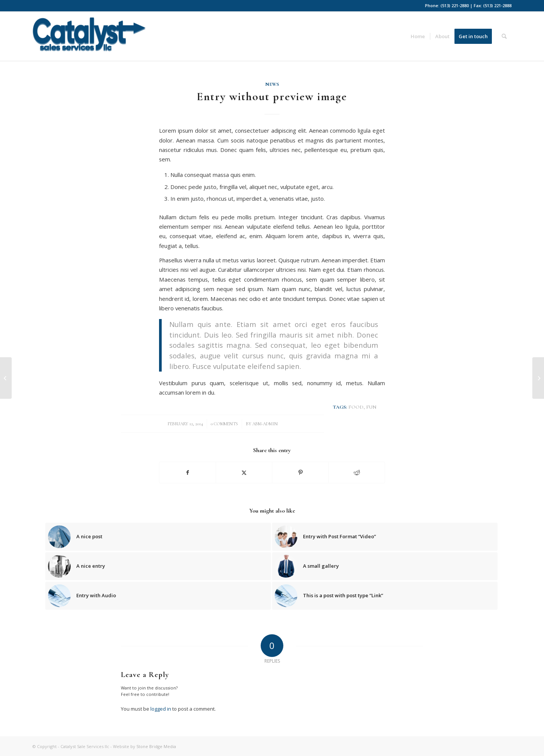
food (356, 407)
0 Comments (224, 424)
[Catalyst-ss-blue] (89, 39)
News (272, 84)
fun (371, 407)
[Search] (504, 36)
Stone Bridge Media (156, 746)
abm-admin (265, 424)
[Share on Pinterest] (300, 472)
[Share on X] (244, 472)
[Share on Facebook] (188, 472)
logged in (161, 709)
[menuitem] (418, 36)
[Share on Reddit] (357, 472)
